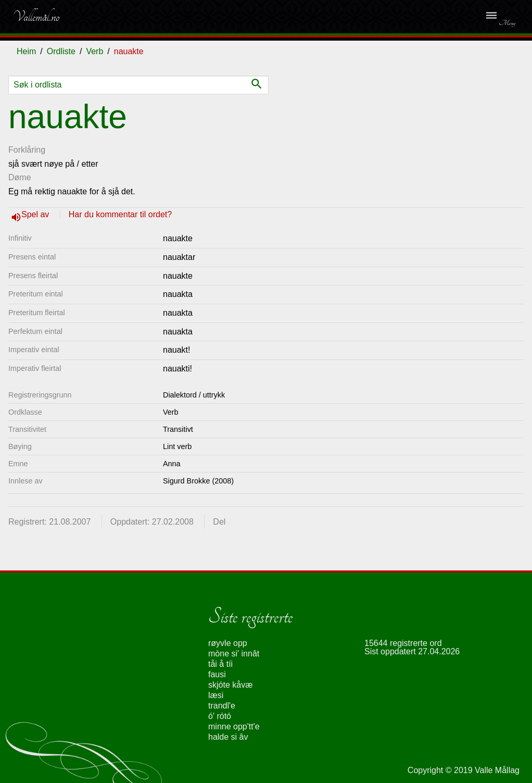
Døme (20, 177)
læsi (216, 695)
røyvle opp (228, 643)
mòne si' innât (234, 654)
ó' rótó (220, 716)
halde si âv (228, 737)
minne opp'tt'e (234, 726)
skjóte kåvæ (230, 685)
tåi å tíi (220, 664)
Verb (94, 51)
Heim (26, 51)
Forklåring (27, 150)
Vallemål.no (36, 17)
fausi (217, 674)
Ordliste (61, 51)
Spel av (36, 214)
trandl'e (222, 706)
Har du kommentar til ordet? (120, 214)
